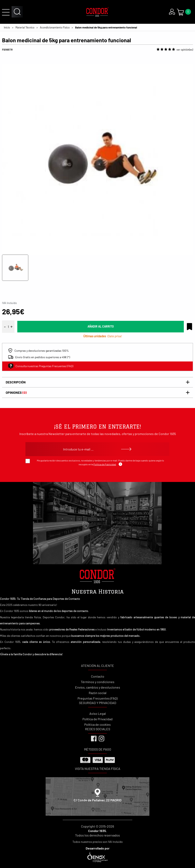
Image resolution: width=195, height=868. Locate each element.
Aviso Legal (98, 713)
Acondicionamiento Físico (55, 27)
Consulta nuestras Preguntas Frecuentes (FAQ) (41, 366)
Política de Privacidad (97, 719)
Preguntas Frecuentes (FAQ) (97, 698)
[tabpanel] (97, 154)
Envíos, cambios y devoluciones (98, 687)
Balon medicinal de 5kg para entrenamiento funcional (106, 27)
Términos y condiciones (98, 682)
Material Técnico (25, 27)
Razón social (98, 693)
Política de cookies (97, 724)
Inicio (7, 27)
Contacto (98, 676)
